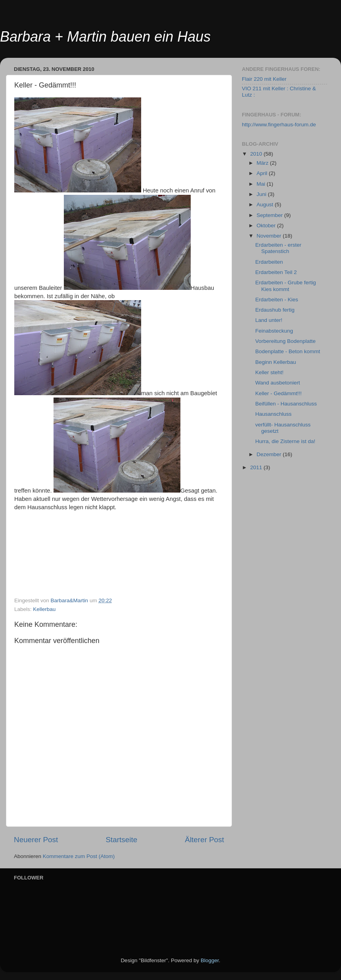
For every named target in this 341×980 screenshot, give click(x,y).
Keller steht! (269, 372)
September (270, 215)
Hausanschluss (274, 414)
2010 (257, 154)
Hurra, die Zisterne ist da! (285, 441)
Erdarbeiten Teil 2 (276, 272)
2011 (257, 467)
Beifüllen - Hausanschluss (286, 404)
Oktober (267, 225)
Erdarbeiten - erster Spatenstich (278, 248)
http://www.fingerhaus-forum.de (279, 125)
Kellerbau (44, 609)
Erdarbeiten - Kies (277, 300)
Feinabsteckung (274, 331)
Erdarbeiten (269, 262)
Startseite (121, 840)
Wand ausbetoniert (278, 383)
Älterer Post (204, 840)
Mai (262, 184)
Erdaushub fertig (275, 310)
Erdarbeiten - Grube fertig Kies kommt (286, 286)
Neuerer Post (36, 840)
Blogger (210, 960)
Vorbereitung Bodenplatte (285, 341)
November (270, 236)
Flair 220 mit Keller (264, 79)
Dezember (270, 454)
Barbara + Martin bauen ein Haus (105, 37)
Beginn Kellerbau (276, 362)
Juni (262, 194)
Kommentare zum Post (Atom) (79, 856)
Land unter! (269, 320)
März (263, 163)
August (266, 205)
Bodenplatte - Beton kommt (288, 351)
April (263, 173)
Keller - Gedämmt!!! (279, 393)
